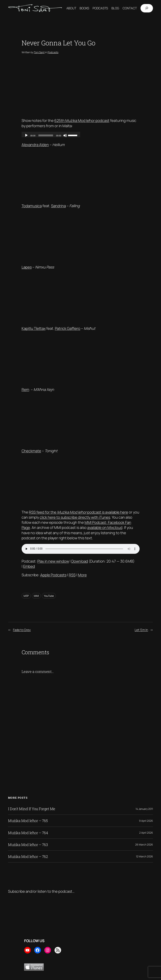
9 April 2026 (146, 821)
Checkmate (31, 451)
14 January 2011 (144, 809)
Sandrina (58, 206)
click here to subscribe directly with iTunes (75, 517)
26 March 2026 (144, 844)
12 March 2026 (144, 856)
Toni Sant (39, 52)
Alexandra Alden (35, 145)
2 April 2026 (146, 833)
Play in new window (53, 561)
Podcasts (53, 52)
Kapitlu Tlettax (34, 328)
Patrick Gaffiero (68, 328)
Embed (29, 566)
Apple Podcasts (53, 575)
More (82, 575)
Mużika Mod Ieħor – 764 (28, 833)
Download (80, 561)
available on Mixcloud (105, 527)
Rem (25, 389)
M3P (26, 596)
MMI (36, 596)
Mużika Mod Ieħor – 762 (28, 856)
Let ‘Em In (141, 630)
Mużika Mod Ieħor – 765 (28, 821)
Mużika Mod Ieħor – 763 (28, 845)
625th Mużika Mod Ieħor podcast (82, 120)
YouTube (49, 596)
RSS (72, 575)
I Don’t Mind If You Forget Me (32, 809)
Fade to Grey (22, 630)
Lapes (27, 267)
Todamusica (32, 206)
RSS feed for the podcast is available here (78, 512)
